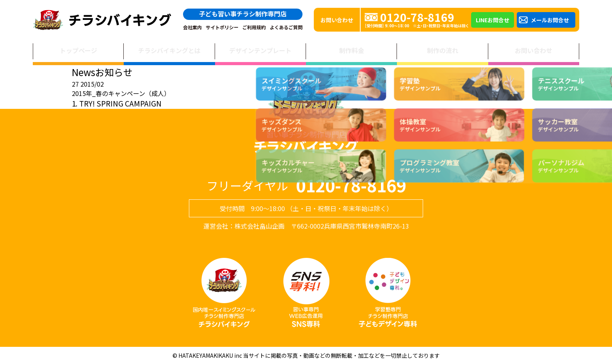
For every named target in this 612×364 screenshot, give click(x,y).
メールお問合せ (550, 20)
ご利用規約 (254, 27)
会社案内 (192, 27)
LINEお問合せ (493, 20)
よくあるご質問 (286, 27)
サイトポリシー (222, 27)
